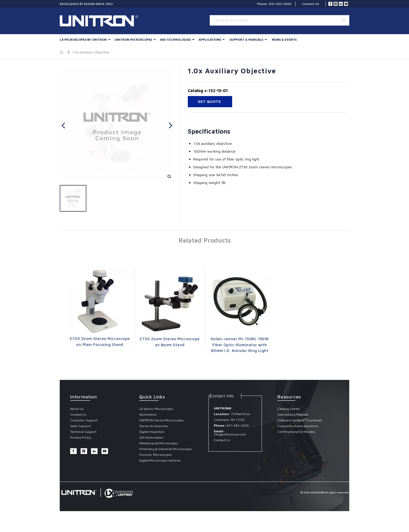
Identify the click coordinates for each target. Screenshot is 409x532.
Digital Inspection (152, 432)
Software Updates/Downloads (300, 420)
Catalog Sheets (289, 409)
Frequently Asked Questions (298, 426)
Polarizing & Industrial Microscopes (166, 449)
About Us (77, 409)
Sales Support (80, 426)
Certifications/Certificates (297, 432)
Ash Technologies (175, 40)
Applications (210, 40)
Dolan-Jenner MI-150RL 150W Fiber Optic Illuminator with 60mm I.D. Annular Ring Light (240, 345)
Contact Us (311, 4)
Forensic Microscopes (156, 455)
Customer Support (84, 420)
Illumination (148, 414)
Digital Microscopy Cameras (160, 460)
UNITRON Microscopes (133, 40)
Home (62, 52)
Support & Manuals (246, 40)
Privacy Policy (81, 437)
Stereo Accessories (154, 426)
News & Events (284, 40)
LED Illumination (151, 437)
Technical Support (83, 432)
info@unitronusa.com (230, 434)
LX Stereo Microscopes (156, 409)
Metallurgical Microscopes (159, 443)
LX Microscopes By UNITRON (83, 40)
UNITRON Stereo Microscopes (162, 420)
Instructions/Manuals (293, 414)
